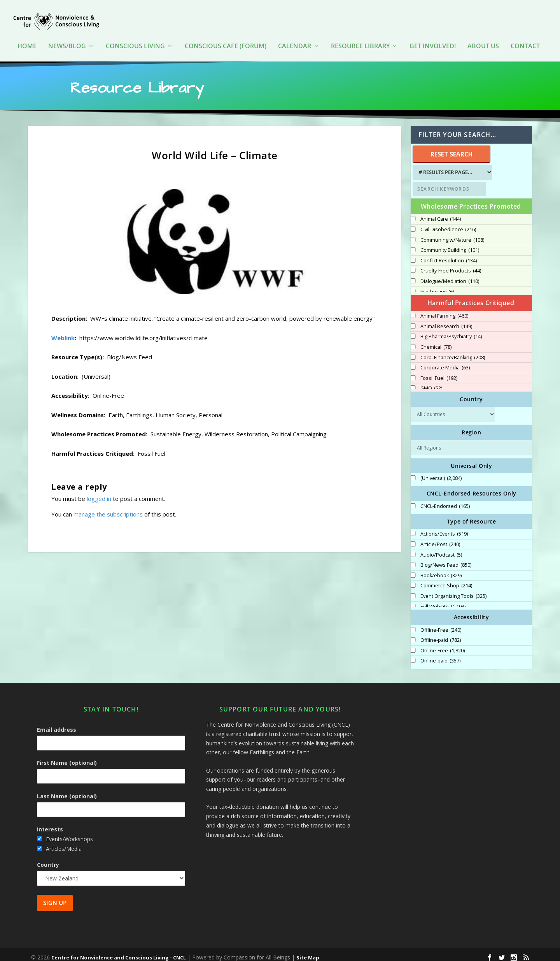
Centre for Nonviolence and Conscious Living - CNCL (119, 952)
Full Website (443, 601)
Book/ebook (441, 570)
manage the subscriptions (108, 509)
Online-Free (443, 645)
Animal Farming (444, 311)
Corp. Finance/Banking (453, 352)
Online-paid (440, 655)
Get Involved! (433, 35)
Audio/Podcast (441, 550)
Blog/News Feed (446, 560)
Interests (50, 824)
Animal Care (441, 214)
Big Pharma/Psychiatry (451, 331)
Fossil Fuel (439, 373)
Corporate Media (445, 362)
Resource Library (360, 35)
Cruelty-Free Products (451, 265)
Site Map (308, 952)
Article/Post (440, 539)
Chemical (436, 342)
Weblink (63, 332)
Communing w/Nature (452, 235)
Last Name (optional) (67, 791)
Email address (57, 724)
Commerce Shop (446, 580)
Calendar (295, 35)
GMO (431, 383)
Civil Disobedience (448, 224)
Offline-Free (441, 625)
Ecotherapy (437, 286)
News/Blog (67, 35)
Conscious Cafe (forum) (226, 35)
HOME (27, 35)
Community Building (450, 245)
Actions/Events (444, 529)
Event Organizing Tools (453, 591)
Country (48, 859)
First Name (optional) (67, 757)
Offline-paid (441, 635)
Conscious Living (135, 35)
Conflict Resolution (449, 255)
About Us (483, 35)
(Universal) (441, 473)
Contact (525, 35)
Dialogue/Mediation (450, 276)
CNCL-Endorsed (445, 501)
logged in (99, 493)
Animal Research (446, 321)
